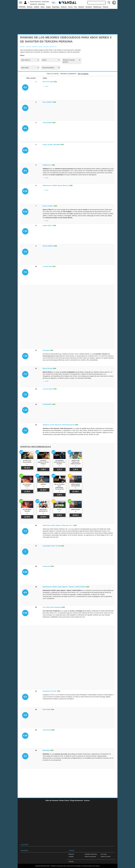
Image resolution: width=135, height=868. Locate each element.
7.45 (25, 410)
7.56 (25, 356)
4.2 (25, 756)
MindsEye (46, 750)
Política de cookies (106, 856)
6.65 (25, 613)
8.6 (25, 87)
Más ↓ (54, 3)
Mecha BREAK (48, 246)
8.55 (25, 150)
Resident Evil (33, 4)
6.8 (25, 592)
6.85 (25, 572)
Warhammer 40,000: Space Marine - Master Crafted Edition (64, 587)
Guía (47, 86)
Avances (64, 7)
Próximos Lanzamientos (68, 74)
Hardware (89, 7)
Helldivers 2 (47, 165)
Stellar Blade (41, 4)
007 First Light (48, 82)
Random (81, 7)
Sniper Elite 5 (48, 225)
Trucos (70, 7)
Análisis (36, 7)
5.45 (25, 735)
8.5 (25, 171)
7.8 (25, 252)
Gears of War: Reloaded (52, 144)
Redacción (71, 854)
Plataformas (97, 7)
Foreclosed (47, 730)
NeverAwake (47, 123)
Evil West (46, 350)
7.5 (25, 374)
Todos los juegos (53, 74)
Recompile (47, 709)
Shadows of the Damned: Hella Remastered (59, 425)
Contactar (71, 856)
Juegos (48, 7)
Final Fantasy (45, 2)
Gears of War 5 (48, 206)
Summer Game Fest (35, 2)
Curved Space (48, 389)
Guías (43, 7)
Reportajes (56, 7)
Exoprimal (46, 566)
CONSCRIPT (47, 404)
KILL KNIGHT (48, 102)
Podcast (105, 7)
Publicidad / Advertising (91, 854)
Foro (75, 7)
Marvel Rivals (48, 368)
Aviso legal (104, 854)
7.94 (25, 231)
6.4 (25, 697)
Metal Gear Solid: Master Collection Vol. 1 (58, 525)
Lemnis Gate (47, 266)
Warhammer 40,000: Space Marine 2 (56, 185)
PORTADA (22, 7)
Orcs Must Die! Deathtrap (52, 607)
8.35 (25, 191)
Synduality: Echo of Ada (52, 546)
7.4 (25, 430)
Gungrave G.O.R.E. (50, 691)
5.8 (25, 715)
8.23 (25, 212)
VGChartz (71, 861)
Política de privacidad (90, 856)
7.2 (25, 531)
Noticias (30, 7)
